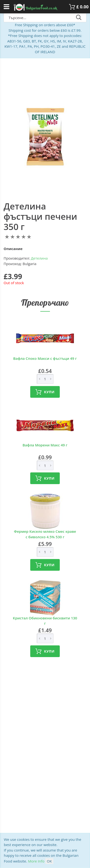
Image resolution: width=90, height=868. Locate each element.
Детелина (39, 258)
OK (49, 861)
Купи (45, 392)
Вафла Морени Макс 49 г (45, 445)
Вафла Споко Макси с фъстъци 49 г (45, 358)
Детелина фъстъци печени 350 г (40, 217)
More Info (36, 861)
